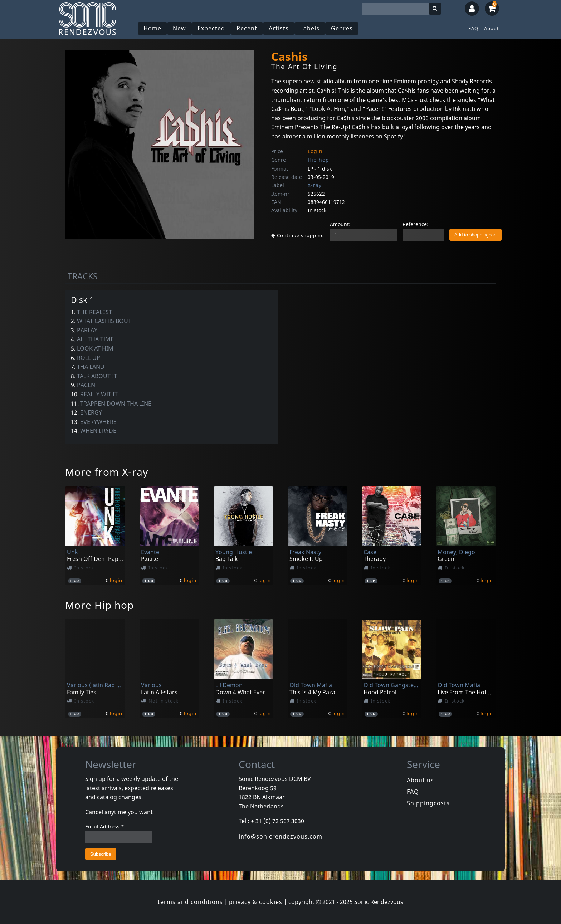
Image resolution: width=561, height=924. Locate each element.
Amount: (340, 224)
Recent (247, 28)
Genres (342, 28)
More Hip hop (99, 605)
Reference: (415, 224)
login (116, 580)
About (492, 28)
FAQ (473, 28)
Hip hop (318, 160)
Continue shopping (298, 235)
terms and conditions (190, 902)
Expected (211, 28)
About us (420, 780)
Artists (279, 28)
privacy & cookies (256, 902)
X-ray (315, 185)
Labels (310, 28)
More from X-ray (107, 472)
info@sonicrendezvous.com (280, 836)
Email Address (105, 827)
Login (315, 151)
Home (152, 28)
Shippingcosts (428, 803)
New (179, 28)
